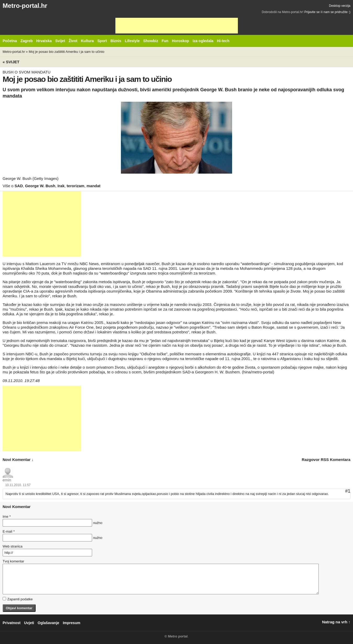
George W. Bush (40, 186)
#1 (348, 491)
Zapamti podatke (18, 599)
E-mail (9, 531)
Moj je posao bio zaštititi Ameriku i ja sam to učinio (67, 52)
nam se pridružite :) (337, 12)
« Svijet (11, 62)
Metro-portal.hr (25, 6)
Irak (61, 186)
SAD (19, 186)
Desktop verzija (340, 6)
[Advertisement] (177, 26)
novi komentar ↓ (18, 460)
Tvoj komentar (13, 561)
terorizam (76, 186)
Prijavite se (312, 12)
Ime (7, 517)
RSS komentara (336, 460)
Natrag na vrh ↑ (336, 622)
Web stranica (13, 546)
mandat (94, 186)
